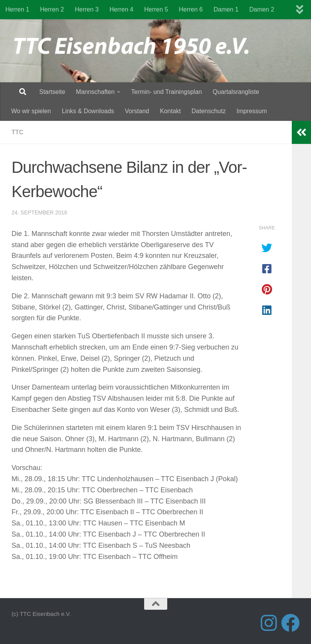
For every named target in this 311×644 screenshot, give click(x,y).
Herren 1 (17, 9)
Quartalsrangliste (236, 92)
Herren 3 (87, 9)
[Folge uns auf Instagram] (269, 623)
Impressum (252, 111)
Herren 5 (156, 9)
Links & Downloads (88, 111)
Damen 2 (262, 9)
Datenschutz (209, 111)
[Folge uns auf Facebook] (290, 623)
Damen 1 (226, 9)
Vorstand (137, 111)
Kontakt (170, 111)
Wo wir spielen (31, 111)
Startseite (52, 92)
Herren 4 (121, 9)
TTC (17, 132)
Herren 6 (191, 9)
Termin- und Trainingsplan (166, 92)
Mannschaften (96, 92)
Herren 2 (52, 9)
